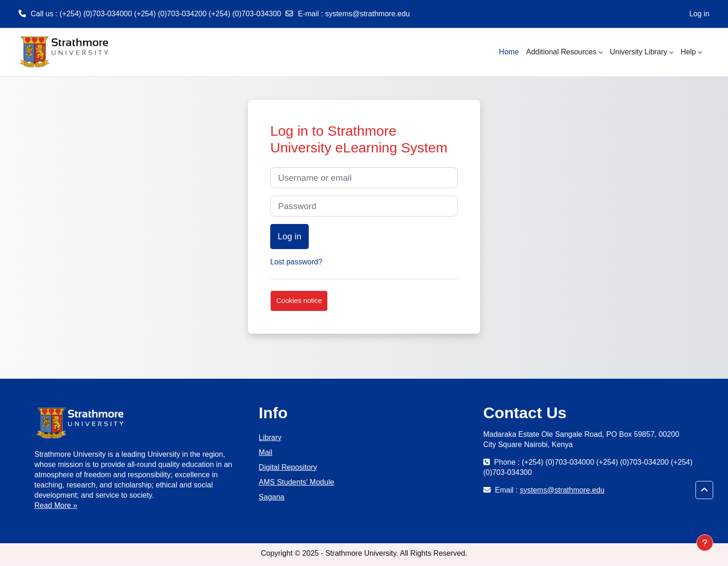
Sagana (271, 497)
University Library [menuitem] (639, 52)
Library (270, 438)
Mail (265, 452)
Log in (699, 14)
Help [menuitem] (688, 52)
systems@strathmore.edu (367, 14)
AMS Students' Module (296, 482)
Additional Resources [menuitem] (561, 52)
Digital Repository (288, 467)
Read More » (56, 505)
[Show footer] (705, 543)
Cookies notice (299, 300)
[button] (704, 490)
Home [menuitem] (509, 52)
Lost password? (296, 262)
